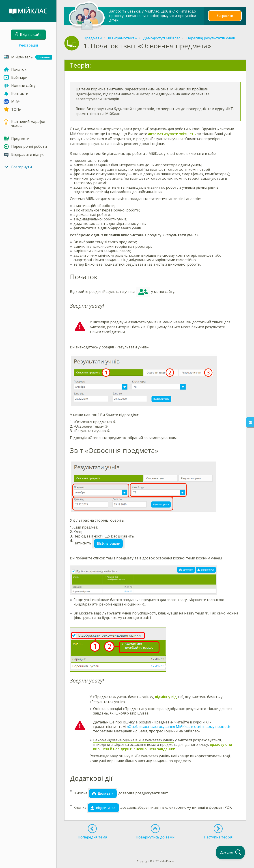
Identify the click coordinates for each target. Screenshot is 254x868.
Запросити (225, 16)
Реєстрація (28, 45)
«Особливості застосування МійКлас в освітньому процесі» (179, 727)
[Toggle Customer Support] (230, 852)
